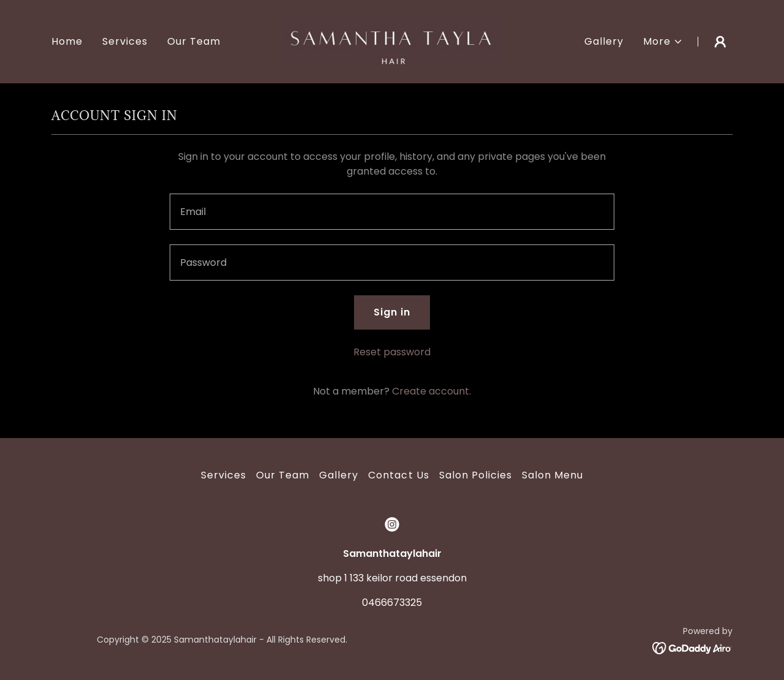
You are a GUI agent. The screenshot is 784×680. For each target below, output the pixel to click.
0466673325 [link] (392, 603)
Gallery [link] (604, 41)
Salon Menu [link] (552, 475)
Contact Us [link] (398, 475)
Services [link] (125, 41)
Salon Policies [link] (476, 475)
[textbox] (392, 212)
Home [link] (67, 41)
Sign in (392, 312)
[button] (663, 42)
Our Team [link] (194, 41)
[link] (392, 41)
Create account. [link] (432, 391)
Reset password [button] (392, 352)
